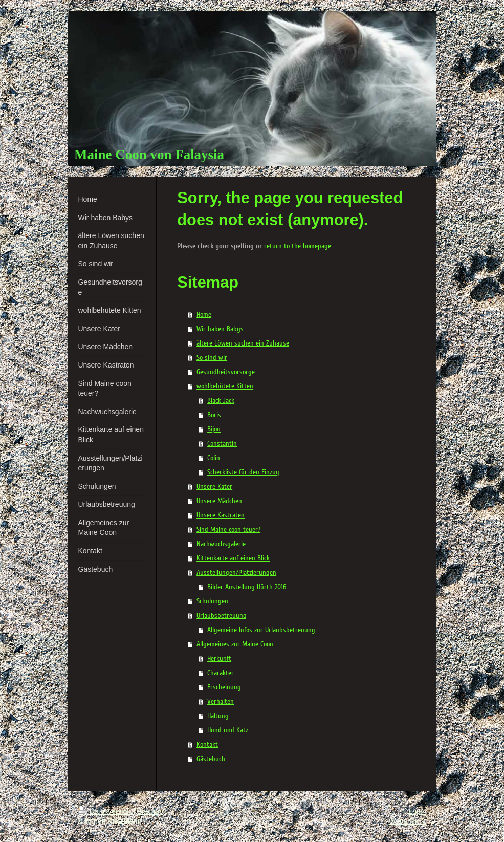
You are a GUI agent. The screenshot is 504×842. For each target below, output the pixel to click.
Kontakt (207, 744)
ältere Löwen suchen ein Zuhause (243, 343)
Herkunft (219, 659)
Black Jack (221, 401)
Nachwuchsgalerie (221, 544)
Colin (214, 458)
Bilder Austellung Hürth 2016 (247, 587)
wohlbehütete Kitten (225, 386)
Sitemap (150, 811)
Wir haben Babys (220, 329)
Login (417, 811)
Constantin (222, 444)
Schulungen (212, 601)
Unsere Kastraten (221, 515)
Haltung (218, 716)
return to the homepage (298, 246)
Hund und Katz (228, 730)
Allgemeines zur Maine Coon (235, 644)
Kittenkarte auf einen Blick (233, 558)
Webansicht (408, 821)
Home (204, 315)
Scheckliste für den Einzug (243, 472)
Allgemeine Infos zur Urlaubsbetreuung (261, 630)
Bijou (214, 429)
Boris (214, 415)
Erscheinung (224, 687)
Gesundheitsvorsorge (226, 372)
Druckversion (106, 811)
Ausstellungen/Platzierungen (236, 573)
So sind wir (212, 358)
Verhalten (221, 701)
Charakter (221, 673)
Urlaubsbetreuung (222, 616)
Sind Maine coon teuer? (228, 530)
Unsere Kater (214, 487)
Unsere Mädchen (219, 501)
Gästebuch (211, 759)
